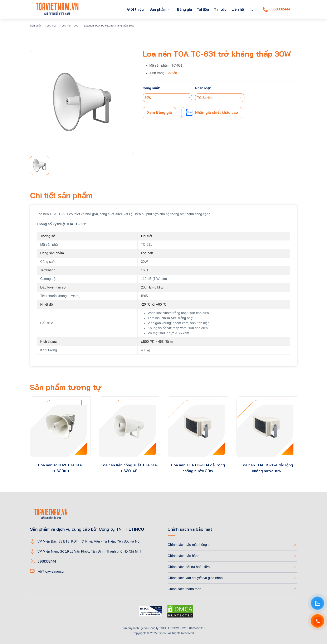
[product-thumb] (60, 427)
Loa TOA (52, 26)
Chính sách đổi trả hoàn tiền (189, 567)
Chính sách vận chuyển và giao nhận (195, 578)
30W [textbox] (148, 98)
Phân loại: (203, 88)
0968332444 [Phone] (277, 9)
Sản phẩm (158, 9)
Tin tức (220, 9)
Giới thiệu (135, 9)
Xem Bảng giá (159, 113)
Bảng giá (184, 9)
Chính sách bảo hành (184, 556)
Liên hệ (238, 9)
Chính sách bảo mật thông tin (189, 545)
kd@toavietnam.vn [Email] (51, 571)
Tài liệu (203, 9)
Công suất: (151, 88)
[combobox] (167, 98)
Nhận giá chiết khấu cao (212, 113)
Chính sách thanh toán (184, 589)
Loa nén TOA (70, 26)
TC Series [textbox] (205, 98)
